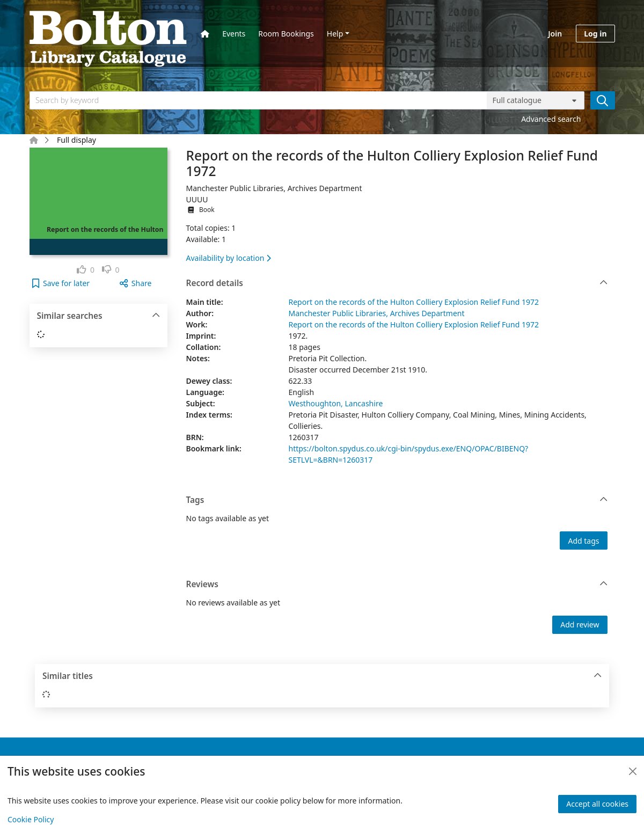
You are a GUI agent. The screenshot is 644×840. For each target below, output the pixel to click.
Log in (595, 34)
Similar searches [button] (99, 316)
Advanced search (551, 119)
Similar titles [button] (322, 676)
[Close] (633, 771)
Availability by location (229, 258)
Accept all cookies (597, 804)
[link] (86, 270)
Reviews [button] (397, 585)
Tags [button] (397, 500)
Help (335, 34)
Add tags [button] (583, 541)
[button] (61, 283)
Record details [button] (397, 283)
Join (555, 34)
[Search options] (536, 100)
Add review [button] (580, 624)
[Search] (603, 100)
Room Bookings (286, 34)
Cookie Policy (31, 819)
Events (234, 34)
